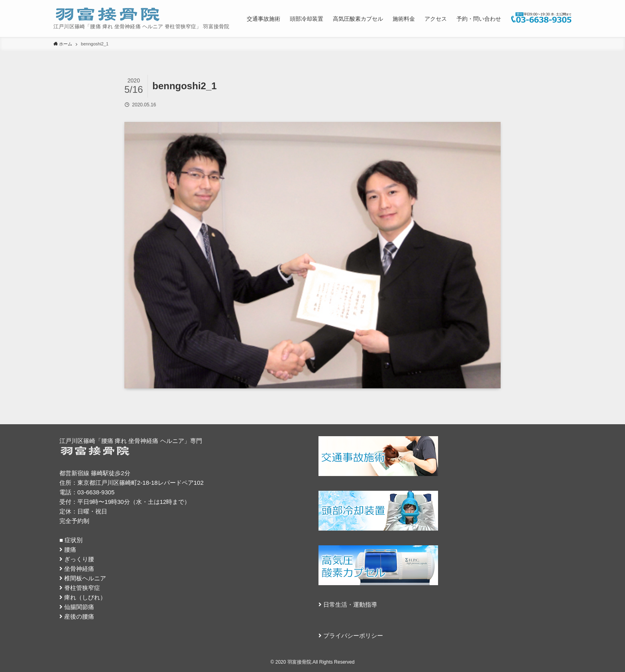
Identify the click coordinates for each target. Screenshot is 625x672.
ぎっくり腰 (79, 559)
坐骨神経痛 (79, 569)
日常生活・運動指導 (350, 604)
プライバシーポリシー (353, 636)
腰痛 (70, 550)
